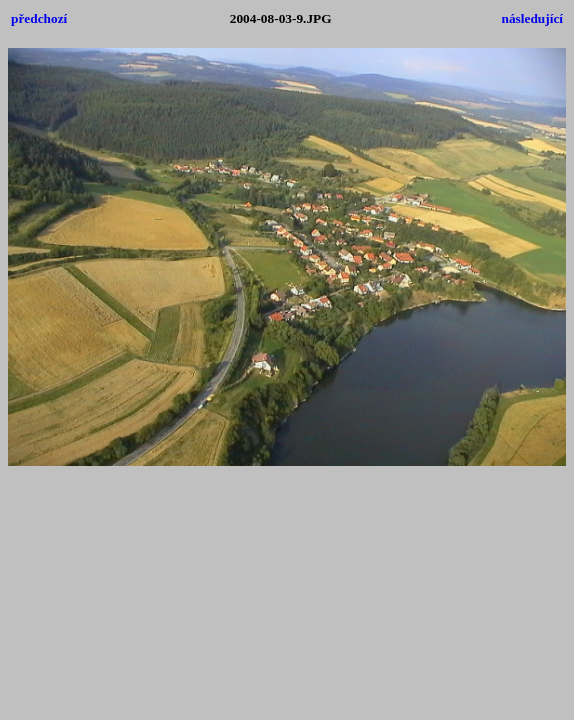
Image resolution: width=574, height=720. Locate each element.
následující (532, 18)
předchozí (39, 18)
